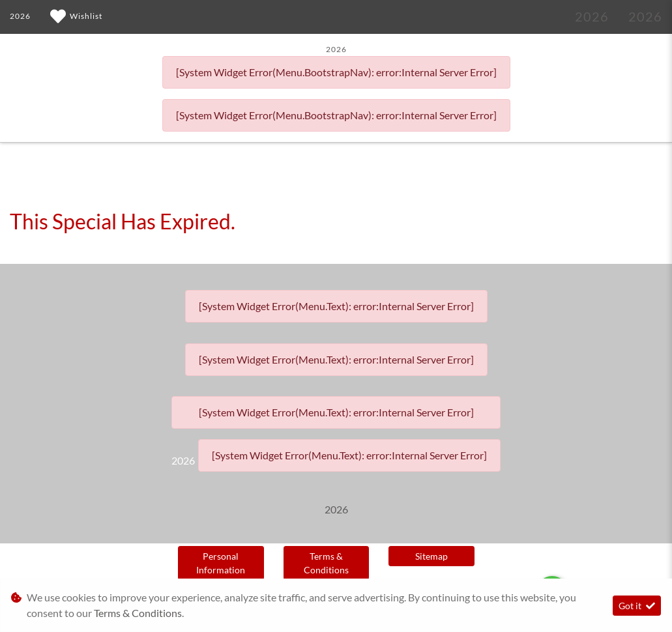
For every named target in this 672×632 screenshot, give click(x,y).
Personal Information (221, 563)
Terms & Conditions (326, 563)
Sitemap (431, 556)
